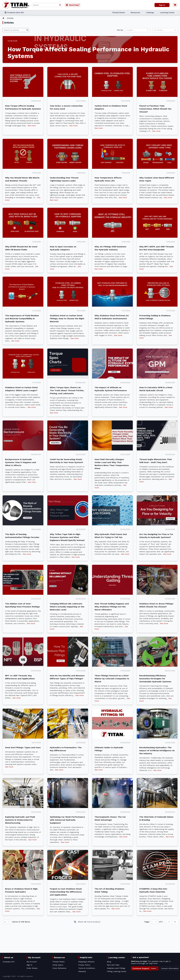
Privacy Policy (84, 965)
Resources (135, 12)
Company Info (9, 962)
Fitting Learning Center (117, 971)
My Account (34, 957)
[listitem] (3, 18)
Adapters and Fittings (116, 968)
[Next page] (175, 922)
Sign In (29, 965)
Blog (109, 962)
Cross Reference (59, 968)
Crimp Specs (58, 965)
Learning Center (167, 12)
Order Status (32, 968)
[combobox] (47, 5)
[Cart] (175, 5)
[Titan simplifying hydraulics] (16, 5)
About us (9, 957)
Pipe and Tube (113, 965)
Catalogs (150, 12)
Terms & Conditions (87, 968)
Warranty (82, 971)
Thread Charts (118, 12)
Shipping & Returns (86, 962)
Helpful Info (86, 957)
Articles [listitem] (10, 18)
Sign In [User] (162, 5)
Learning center (117, 957)
